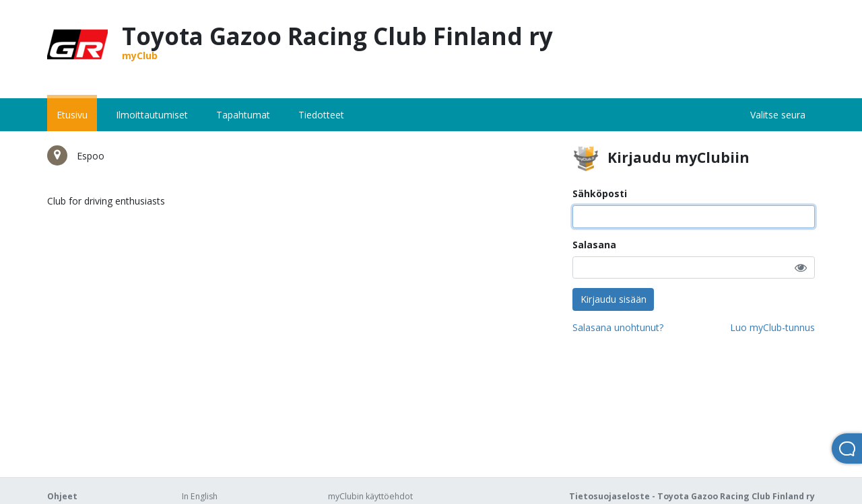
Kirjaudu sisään (614, 299)
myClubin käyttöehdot (370, 496)
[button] (801, 267)
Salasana (594, 245)
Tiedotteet (321, 115)
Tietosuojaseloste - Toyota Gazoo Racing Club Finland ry (692, 496)
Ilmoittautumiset (152, 115)
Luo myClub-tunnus (772, 327)
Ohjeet (62, 496)
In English (200, 496)
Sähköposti (600, 193)
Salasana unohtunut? (618, 327)
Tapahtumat (243, 115)
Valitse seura (778, 115)
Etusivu (72, 115)
